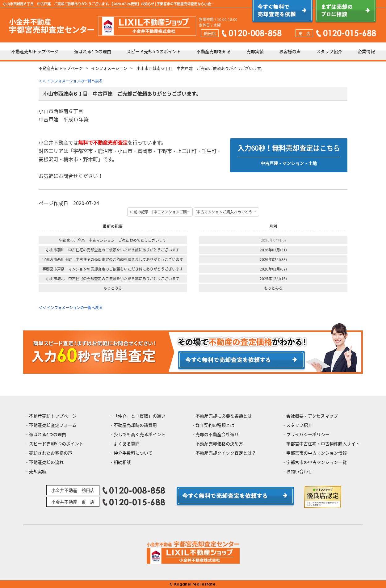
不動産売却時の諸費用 (135, 425)
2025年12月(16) (273, 279)
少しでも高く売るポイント (140, 434)
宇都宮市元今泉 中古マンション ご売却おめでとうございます (113, 240)
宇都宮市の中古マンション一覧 (317, 462)
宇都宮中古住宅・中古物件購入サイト (323, 443)
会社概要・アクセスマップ (312, 416)
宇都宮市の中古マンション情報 (317, 453)
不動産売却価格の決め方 (219, 443)
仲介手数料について (133, 453)
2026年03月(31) (273, 250)
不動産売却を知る (214, 51)
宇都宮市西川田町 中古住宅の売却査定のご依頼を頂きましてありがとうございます (113, 259)
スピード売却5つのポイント (154, 51)
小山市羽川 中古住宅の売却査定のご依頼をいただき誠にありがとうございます (113, 250)
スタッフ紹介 (329, 51)
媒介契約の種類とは (215, 425)
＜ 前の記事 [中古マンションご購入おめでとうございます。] (161, 212)
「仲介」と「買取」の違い (140, 416)
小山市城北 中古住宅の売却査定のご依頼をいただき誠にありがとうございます (113, 279)
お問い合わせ (299, 471)
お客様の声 (290, 51)
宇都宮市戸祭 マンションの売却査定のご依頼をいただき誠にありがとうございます (113, 269)
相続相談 (122, 462)
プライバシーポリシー (308, 434)
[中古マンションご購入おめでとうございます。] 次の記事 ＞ (227, 212)
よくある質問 (127, 443)
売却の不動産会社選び (217, 434)
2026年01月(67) (273, 269)
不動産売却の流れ (46, 462)
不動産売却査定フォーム (53, 425)
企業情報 (366, 51)
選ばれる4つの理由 (93, 51)
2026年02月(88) (273, 259)
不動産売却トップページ (35, 51)
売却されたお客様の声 (51, 453)
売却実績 (255, 51)
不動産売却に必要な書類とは (224, 416)
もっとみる (113, 288)
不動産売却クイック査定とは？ (226, 453)
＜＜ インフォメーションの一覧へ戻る (71, 81)
